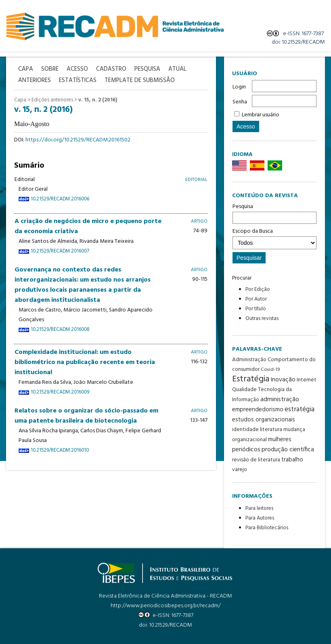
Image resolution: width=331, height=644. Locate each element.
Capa (20, 100)
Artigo (199, 221)
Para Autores (260, 518)
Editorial (196, 180)
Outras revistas (262, 319)
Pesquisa (274, 213)
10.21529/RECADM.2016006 (60, 199)
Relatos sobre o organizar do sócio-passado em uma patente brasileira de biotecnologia (86, 416)
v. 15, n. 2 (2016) (98, 100)
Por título (256, 309)
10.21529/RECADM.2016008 (60, 330)
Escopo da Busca (274, 238)
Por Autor (256, 299)
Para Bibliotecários (267, 528)
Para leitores (259, 508)
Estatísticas (78, 81)
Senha (240, 102)
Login (239, 87)
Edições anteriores (52, 100)
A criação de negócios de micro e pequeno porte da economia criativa (88, 226)
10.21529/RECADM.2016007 (60, 251)
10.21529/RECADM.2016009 (60, 392)
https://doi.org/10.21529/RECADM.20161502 (78, 140)
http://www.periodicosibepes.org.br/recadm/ (165, 606)
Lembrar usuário (261, 115)
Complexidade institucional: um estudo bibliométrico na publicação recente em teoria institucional (85, 362)
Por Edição (258, 289)
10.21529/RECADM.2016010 (60, 450)
